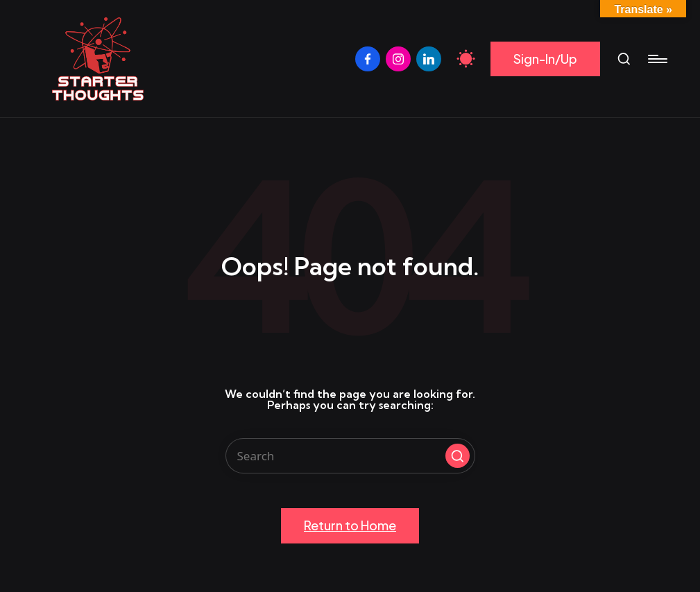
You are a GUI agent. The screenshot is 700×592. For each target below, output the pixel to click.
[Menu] (657, 59)
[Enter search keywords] (350, 456)
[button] (545, 59)
